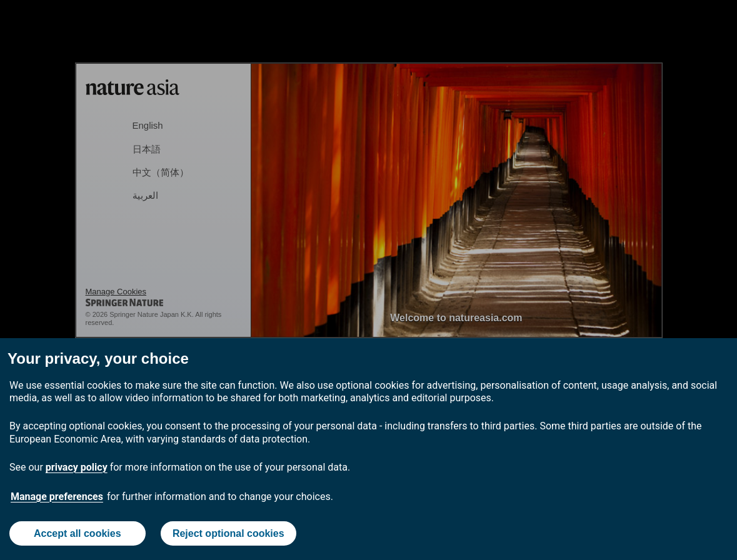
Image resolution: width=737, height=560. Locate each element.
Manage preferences (57, 497)
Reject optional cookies (228, 533)
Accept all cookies (78, 533)
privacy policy (77, 467)
